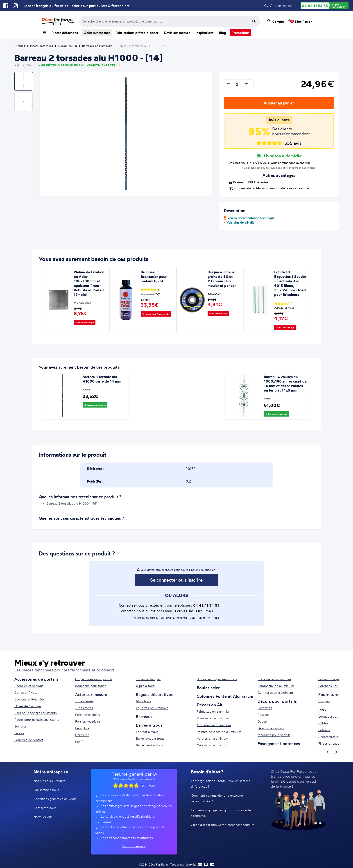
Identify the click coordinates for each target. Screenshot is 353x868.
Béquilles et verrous (29, 686)
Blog (223, 33)
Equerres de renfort (29, 740)
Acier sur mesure (97, 33)
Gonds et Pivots (26, 692)
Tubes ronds (84, 708)
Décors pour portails (277, 701)
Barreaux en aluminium (274, 679)
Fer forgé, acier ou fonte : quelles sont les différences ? (221, 784)
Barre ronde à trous (150, 738)
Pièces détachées (65, 33)
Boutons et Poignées (29, 699)
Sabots (19, 733)
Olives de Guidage (28, 706)
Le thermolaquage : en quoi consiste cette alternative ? (221, 813)
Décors (263, 721)
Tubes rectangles (148, 679)
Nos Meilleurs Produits (49, 781)
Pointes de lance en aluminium (219, 732)
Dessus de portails (271, 728)
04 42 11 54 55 (315, 6)
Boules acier (208, 688)
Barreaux (144, 716)
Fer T (79, 742)
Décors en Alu (210, 705)
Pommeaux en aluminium (276, 686)
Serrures (21, 726)
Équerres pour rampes (152, 708)
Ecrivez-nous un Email (194, 611)
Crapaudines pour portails (94, 679)
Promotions (240, 33)
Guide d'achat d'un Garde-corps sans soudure (223, 825)
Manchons (144, 701)
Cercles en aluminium (212, 745)
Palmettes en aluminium (214, 711)
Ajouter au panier (279, 103)
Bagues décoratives (154, 694)
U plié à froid (145, 686)
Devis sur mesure (177, 33)
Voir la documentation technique (249, 218)
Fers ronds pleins (87, 715)
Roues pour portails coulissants (37, 720)
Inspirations (205, 33)
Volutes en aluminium (212, 738)
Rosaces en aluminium (213, 718)
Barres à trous (149, 725)
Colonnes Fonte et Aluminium (225, 696)
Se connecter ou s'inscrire (176, 580)
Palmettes (265, 708)
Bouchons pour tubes (91, 686)
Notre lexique (43, 817)
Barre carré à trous (150, 745)
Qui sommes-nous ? (48, 790)
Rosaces (263, 715)
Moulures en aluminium (214, 725)
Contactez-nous (45, 808)
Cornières (82, 735)
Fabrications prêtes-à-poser (137, 33)
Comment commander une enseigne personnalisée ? (217, 798)
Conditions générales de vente (55, 799)
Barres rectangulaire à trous (217, 679)
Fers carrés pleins (88, 721)
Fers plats (82, 728)
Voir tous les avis (134, 846)
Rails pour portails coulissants (35, 713)
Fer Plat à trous (147, 732)
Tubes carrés (84, 701)
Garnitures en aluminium (275, 692)
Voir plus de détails (239, 222)
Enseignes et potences (279, 743)
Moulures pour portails (274, 735)
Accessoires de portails (37, 679)
